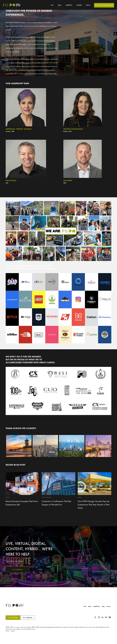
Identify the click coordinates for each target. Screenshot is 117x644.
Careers (88, 5)
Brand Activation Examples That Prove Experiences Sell (22, 503)
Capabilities (69, 5)
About (60, 5)
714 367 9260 (13, 618)
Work (52, 5)
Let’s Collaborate (18, 570)
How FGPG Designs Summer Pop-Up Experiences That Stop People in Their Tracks (94, 505)
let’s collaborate (28, 618)
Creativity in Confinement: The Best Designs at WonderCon (56, 503)
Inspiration (49, 497)
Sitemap (13, 631)
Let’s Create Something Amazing (104, 5)
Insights (7, 497)
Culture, (44, 497)
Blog (103, 606)
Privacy (7, 631)
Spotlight (79, 5)
